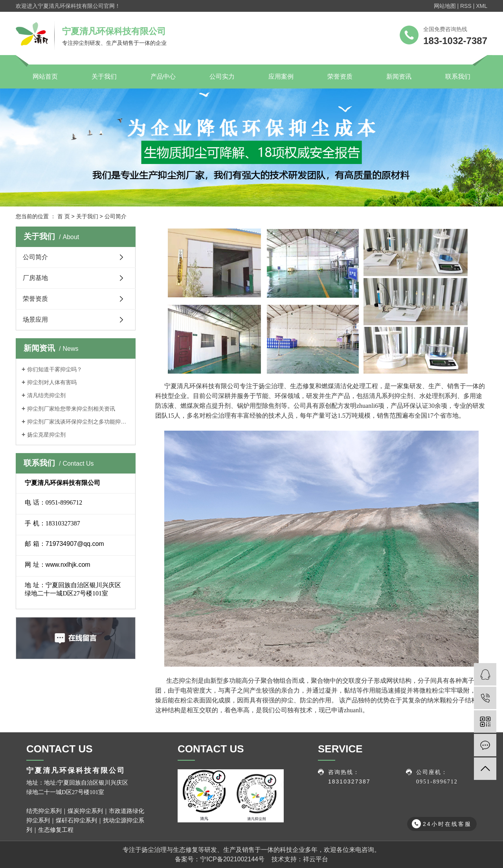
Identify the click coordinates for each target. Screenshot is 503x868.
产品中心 (163, 76)
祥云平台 (316, 859)
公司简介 (35, 257)
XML (482, 6)
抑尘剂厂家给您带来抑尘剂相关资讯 (71, 409)
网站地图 (445, 6)
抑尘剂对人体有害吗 (52, 382)
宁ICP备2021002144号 (232, 859)
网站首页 (45, 76)
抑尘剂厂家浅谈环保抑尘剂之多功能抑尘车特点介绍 (78, 422)
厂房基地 (35, 278)
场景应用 (35, 320)
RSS (466, 6)
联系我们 (458, 76)
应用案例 (281, 76)
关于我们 (104, 76)
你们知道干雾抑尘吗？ (55, 369)
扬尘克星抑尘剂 (46, 435)
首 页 (64, 216)
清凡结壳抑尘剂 (46, 395)
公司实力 (222, 76)
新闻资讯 (399, 76)
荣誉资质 (340, 76)
